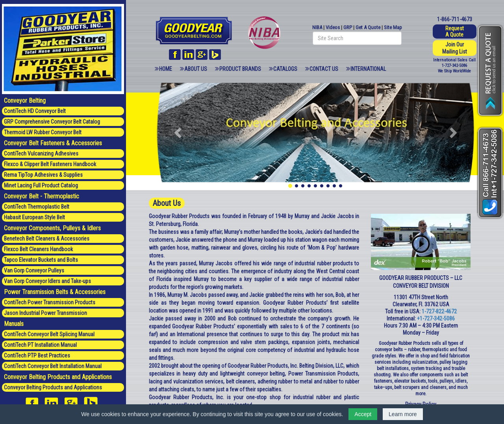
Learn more (403, 414)
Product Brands (240, 69)
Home (166, 69)
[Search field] (357, 38)
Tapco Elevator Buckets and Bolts (41, 260)
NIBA (317, 27)
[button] (179, 132)
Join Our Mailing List (455, 48)
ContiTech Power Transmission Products (50, 302)
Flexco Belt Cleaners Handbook (38, 249)
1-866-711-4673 (455, 19)
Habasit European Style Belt (34, 217)
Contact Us (324, 69)
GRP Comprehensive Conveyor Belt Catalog (52, 122)
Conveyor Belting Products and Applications (53, 387)
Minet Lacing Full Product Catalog (41, 185)
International (368, 69)
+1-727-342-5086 (436, 318)
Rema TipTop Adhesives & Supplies (43, 175)
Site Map (393, 27)
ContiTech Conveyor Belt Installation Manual (53, 366)
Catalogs (285, 69)
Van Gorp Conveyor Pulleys (34, 270)
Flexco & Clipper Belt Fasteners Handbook (50, 164)
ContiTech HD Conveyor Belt (35, 111)
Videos (333, 27)
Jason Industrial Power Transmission (45, 313)
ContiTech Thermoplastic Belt (37, 207)
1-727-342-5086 (454, 66)
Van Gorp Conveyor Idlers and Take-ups (47, 281)
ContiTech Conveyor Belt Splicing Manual (49, 334)
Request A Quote (455, 31)
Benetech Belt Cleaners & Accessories (47, 239)
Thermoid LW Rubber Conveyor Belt (43, 132)
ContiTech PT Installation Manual (40, 345)
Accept (363, 414)
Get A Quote (368, 27)
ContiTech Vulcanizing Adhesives (41, 154)
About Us (196, 69)
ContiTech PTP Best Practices (37, 355)
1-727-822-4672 (439, 311)
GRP (348, 27)
